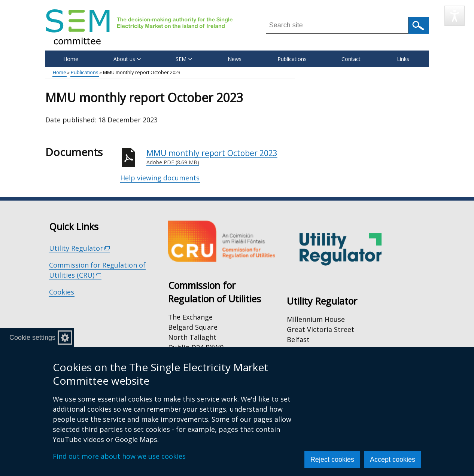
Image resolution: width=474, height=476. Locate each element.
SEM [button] (184, 59)
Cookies (62, 292)
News (235, 59)
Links (403, 59)
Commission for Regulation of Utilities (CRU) (97, 270)
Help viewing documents (160, 178)
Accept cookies (393, 460)
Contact (351, 59)
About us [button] (127, 59)
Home (71, 59)
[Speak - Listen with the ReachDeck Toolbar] (455, 16)
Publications (292, 59)
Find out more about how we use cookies (119, 456)
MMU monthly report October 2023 (221, 157)
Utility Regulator (80, 248)
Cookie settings (32, 338)
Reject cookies (332, 460)
